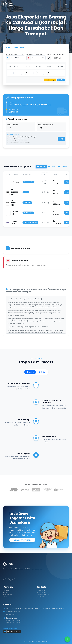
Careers (6, 593)
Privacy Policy (8, 594)
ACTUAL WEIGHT (13, 125)
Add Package (50, 80)
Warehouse (41, 596)
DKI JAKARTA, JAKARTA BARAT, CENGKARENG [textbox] (18, 58)
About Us (6, 591)
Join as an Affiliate (22, 540)
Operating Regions (10, 628)
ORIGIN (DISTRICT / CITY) (14, 54)
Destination (13, 109)
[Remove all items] (22, 57)
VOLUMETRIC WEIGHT (46, 125)
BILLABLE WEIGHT (13, 135)
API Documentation (43, 594)
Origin (11, 102)
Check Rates (41, 591)
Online (42, 372)
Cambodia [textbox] (35, 58)
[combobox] (17, 58)
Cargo (52, 166)
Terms (5, 596)
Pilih (67, 182)
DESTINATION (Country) (34, 54)
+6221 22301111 (10, 615)
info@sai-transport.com (13, 611)
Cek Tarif (61, 80)
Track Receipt (41, 593)
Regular (41, 166)
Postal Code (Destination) (56, 55)
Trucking (63, 166)
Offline (30, 372)
